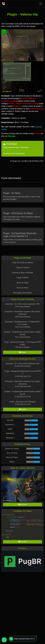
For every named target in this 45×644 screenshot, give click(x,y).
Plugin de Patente (23, 268)
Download (23, 504)
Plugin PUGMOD (23, 278)
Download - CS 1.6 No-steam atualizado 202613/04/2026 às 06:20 (23, 365)
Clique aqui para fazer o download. (16, 147)
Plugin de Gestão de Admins (23, 263)
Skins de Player (22, 283)
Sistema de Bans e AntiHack (22, 273)
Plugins (23, 352)
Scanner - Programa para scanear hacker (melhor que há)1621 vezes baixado (22, 334)
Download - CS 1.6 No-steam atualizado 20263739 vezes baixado (23, 305)
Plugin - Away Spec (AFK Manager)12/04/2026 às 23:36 (22, 403)
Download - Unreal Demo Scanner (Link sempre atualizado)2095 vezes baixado (22, 314)
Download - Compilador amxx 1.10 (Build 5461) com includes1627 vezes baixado (22, 324)
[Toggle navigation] (41, 4)
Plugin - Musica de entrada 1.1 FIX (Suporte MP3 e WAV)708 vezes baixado (22, 345)
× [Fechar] (36, 636)
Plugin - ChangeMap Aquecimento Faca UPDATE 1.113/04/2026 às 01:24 (23, 374)
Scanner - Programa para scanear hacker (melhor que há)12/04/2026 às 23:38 (22, 394)
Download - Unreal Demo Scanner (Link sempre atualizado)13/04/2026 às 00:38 (22, 384)
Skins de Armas (22, 288)
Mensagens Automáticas (22, 293)
